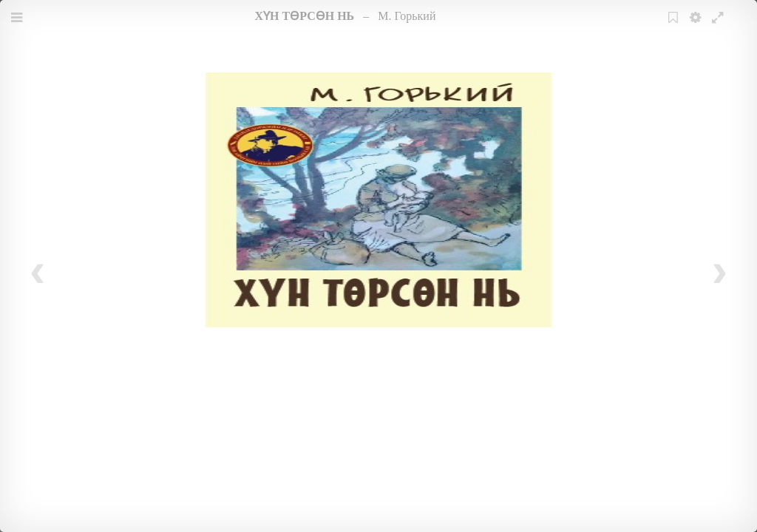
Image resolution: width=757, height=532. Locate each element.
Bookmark (675, 27)
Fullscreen (719, 27)
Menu (18, 27)
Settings (697, 27)
